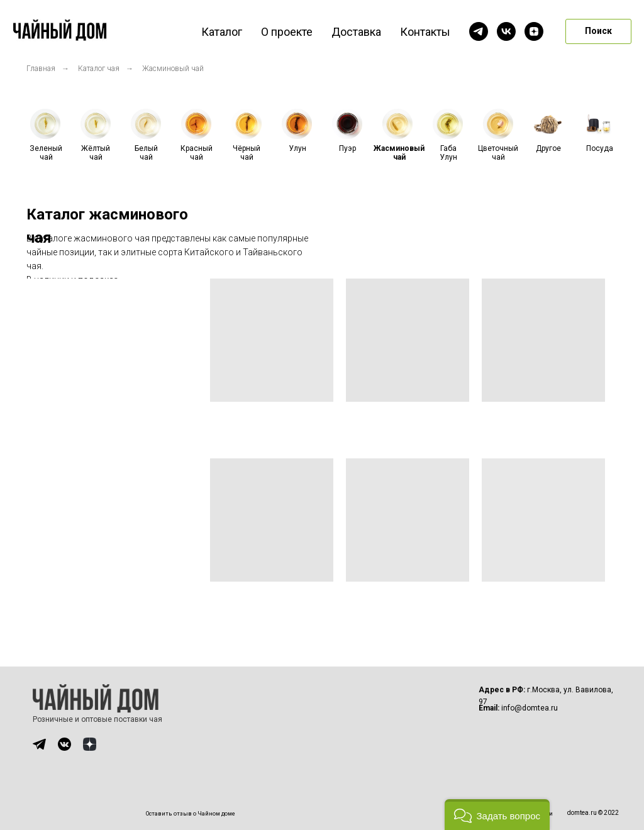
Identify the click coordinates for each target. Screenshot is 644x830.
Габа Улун (448, 153)
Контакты (425, 32)
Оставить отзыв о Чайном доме (191, 814)
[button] (497, 815)
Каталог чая (99, 69)
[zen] (534, 31)
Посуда (600, 148)
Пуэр (347, 148)
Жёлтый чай (96, 153)
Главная (41, 69)
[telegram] (479, 31)
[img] (39, 744)
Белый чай (146, 153)
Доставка (356, 32)
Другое (548, 148)
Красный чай (197, 153)
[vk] (506, 31)
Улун (297, 148)
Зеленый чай (46, 153)
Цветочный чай (498, 153)
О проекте (287, 32)
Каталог (222, 32)
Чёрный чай (247, 153)
